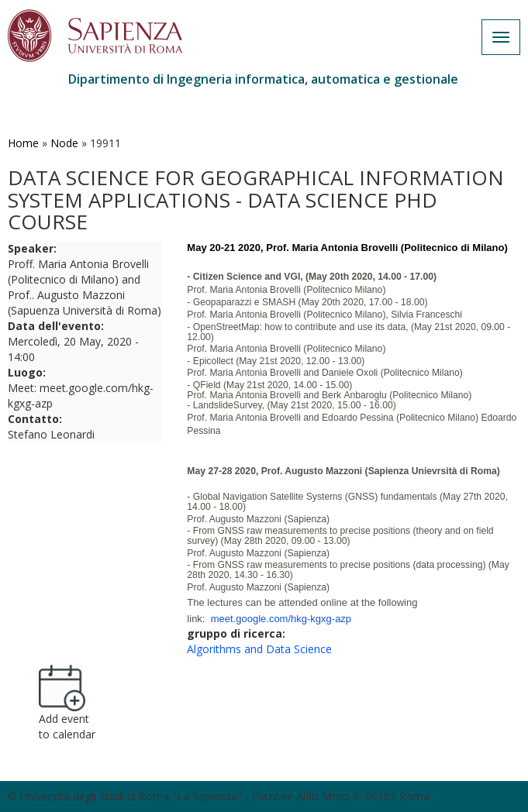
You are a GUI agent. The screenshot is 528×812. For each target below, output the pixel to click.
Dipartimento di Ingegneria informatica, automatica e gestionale (263, 79)
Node (64, 143)
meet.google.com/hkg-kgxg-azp (281, 619)
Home (23, 143)
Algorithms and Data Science (259, 649)
